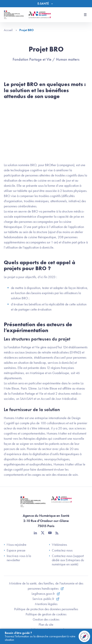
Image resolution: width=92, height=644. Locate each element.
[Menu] (46, 4)
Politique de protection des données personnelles (46, 609)
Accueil (10, 30)
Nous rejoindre (15, 545)
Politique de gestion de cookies (46, 614)
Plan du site (46, 624)
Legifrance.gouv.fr (44, 594)
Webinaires (58, 545)
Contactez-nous (61, 550)
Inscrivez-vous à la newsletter (17, 558)
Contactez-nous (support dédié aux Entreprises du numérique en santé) (66, 560)
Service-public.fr (44, 599)
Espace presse (15, 550)
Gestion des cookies (46, 619)
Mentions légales (46, 604)
